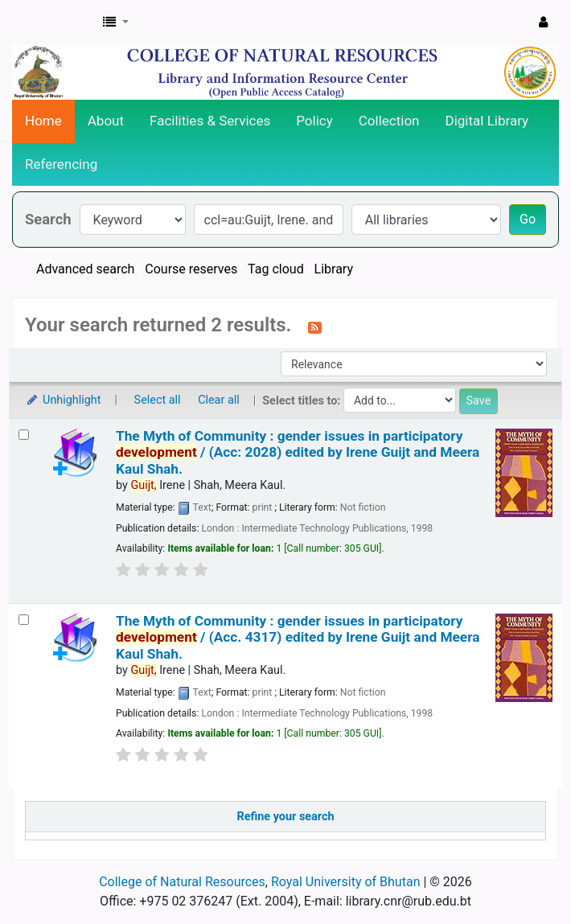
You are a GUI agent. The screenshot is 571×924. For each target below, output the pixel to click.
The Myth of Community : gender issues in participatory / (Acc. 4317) (298, 637)
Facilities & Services (210, 121)
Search (48, 219)
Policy (314, 121)
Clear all (219, 400)
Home (43, 121)
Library (334, 269)
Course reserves (191, 269)
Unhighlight (63, 400)
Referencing (61, 164)
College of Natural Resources (182, 882)
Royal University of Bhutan (346, 882)
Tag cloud (276, 269)
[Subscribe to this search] (315, 326)
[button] (116, 23)
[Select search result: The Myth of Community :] (24, 435)
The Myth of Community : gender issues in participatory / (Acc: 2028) (298, 452)
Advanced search (85, 269)
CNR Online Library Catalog (53, 23)
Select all (158, 400)
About (106, 121)
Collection (389, 121)
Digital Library (487, 121)
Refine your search (286, 817)
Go (528, 219)
